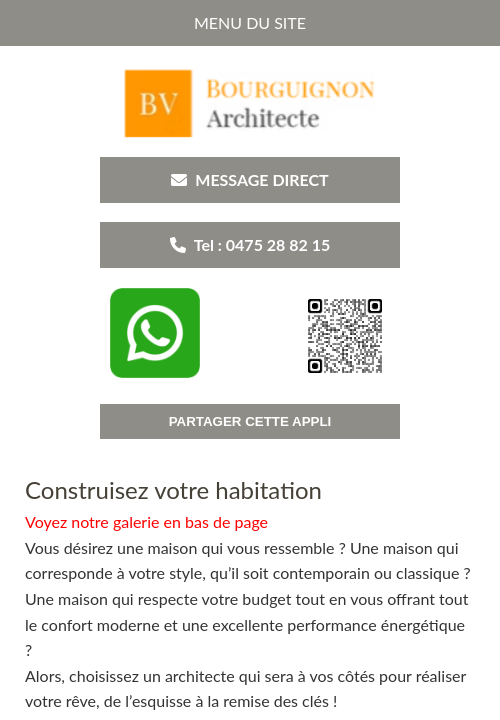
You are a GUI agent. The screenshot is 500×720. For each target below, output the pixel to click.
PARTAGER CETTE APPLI (250, 421)
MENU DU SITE (250, 22)
